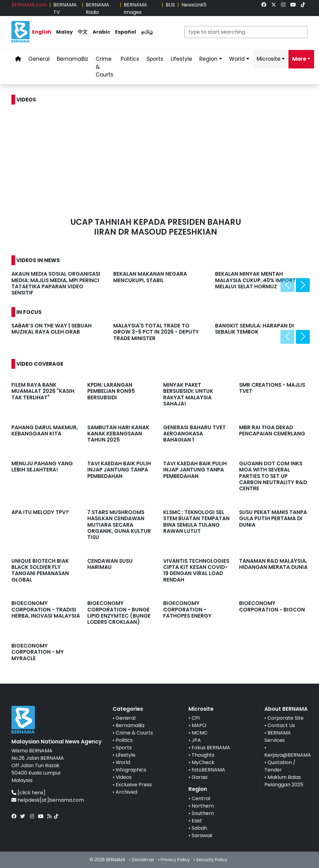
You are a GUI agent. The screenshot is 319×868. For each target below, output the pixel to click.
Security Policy (212, 860)
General (126, 718)
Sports (124, 748)
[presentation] (287, 285)
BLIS (170, 5)
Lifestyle (126, 755)
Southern (203, 813)
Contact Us (281, 725)
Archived (126, 792)
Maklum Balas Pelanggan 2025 (284, 781)
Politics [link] (130, 59)
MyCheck (203, 762)
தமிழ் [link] (147, 32)
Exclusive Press (134, 785)
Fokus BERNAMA (211, 748)
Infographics (131, 770)
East (197, 821)
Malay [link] (64, 32)
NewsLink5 (194, 5)
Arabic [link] (101, 32)
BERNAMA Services (278, 736)
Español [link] (126, 32)
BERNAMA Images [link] (135, 8)
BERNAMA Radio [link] (97, 8)
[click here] (31, 793)
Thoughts (203, 755)
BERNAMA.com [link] (29, 5)
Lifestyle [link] (181, 59)
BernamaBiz (130, 725)
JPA (196, 740)
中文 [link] (83, 32)
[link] (264, 5)
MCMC (200, 733)
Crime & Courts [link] (104, 67)
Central (201, 798)
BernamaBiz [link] (72, 59)
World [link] (237, 59)
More (299, 59)
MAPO (199, 725)
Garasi (199, 777)
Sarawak (202, 835)
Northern (203, 806)
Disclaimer (143, 860)
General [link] (39, 59)
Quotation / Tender (280, 766)
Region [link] (208, 59)
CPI (196, 718)
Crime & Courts (134, 733)
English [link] (42, 32)
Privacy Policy (175, 860)
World (123, 762)
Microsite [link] (269, 59)
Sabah (199, 828)
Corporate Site (286, 718)
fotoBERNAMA (208, 770)
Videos (124, 777)
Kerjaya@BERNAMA (288, 755)
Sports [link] (155, 59)
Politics (124, 740)
